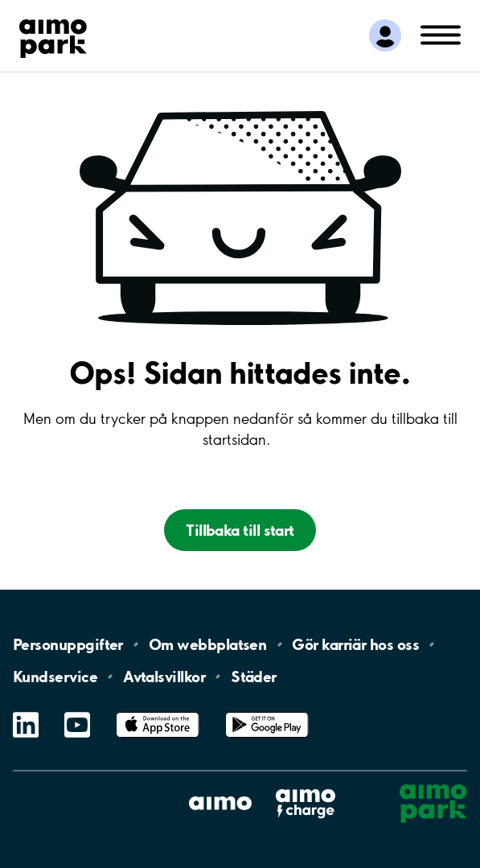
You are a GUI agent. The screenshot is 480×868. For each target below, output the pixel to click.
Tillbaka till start (240, 530)
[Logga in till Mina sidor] (385, 35)
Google (267, 712)
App (158, 712)
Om (207, 644)
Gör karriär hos (355, 644)
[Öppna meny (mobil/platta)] (441, 34)
